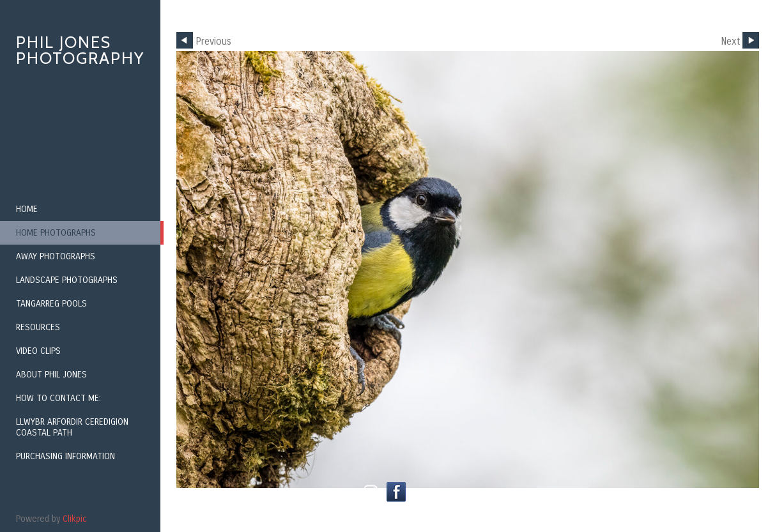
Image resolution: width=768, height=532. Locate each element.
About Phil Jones (51, 375)
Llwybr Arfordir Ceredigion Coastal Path (72, 427)
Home (27, 209)
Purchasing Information (65, 456)
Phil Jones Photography (80, 50)
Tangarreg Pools (51, 304)
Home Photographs (56, 233)
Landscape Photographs (67, 280)
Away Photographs (56, 256)
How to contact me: (58, 398)
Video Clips (38, 351)
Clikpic (75, 519)
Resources (38, 327)
